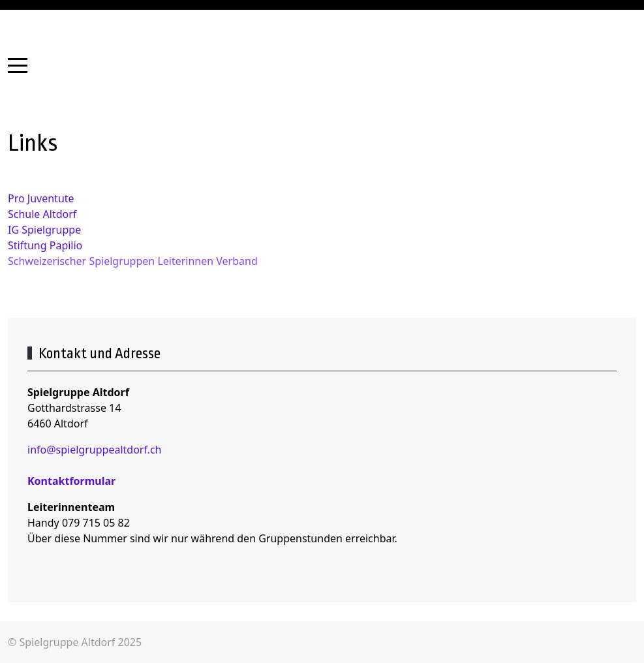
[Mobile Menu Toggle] (18, 65)
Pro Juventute (41, 198)
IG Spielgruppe (44, 230)
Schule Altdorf (42, 214)
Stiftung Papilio (45, 245)
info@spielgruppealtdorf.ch (94, 450)
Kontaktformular (71, 481)
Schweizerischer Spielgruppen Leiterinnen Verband (133, 261)
